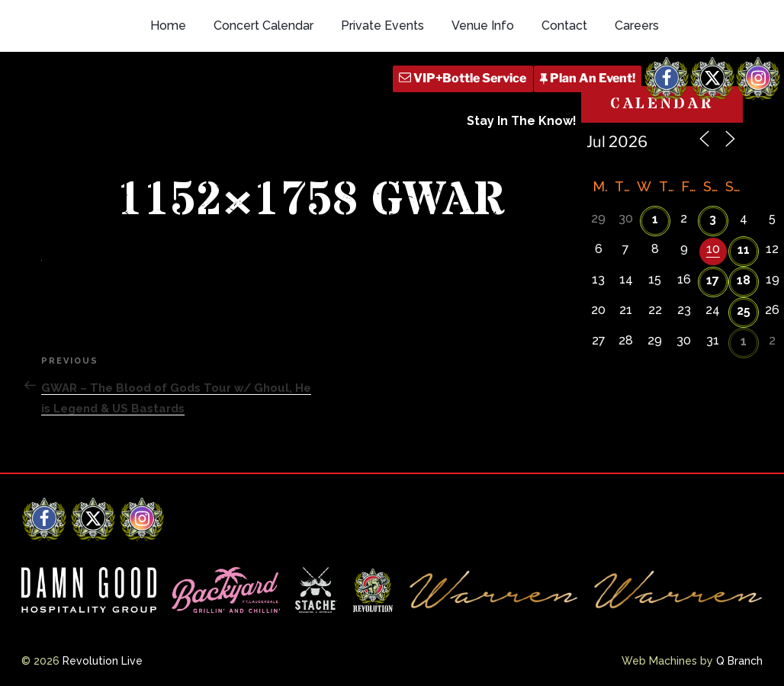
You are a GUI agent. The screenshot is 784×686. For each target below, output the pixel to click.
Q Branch (739, 661)
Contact (564, 26)
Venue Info (483, 26)
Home (168, 26)
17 (713, 280)
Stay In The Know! (522, 121)
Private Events (382, 26)
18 (744, 280)
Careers (637, 26)
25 (744, 311)
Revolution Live (103, 661)
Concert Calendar (263, 26)
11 (744, 250)
